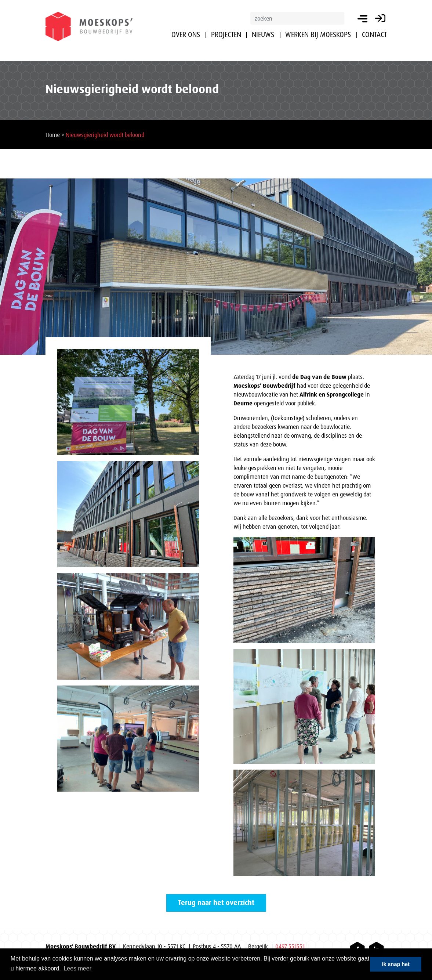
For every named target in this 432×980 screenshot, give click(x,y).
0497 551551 (290, 946)
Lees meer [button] (77, 968)
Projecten (226, 35)
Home (53, 135)
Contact (374, 35)
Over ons (186, 35)
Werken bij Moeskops (318, 35)
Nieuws (263, 35)
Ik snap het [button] (396, 964)
